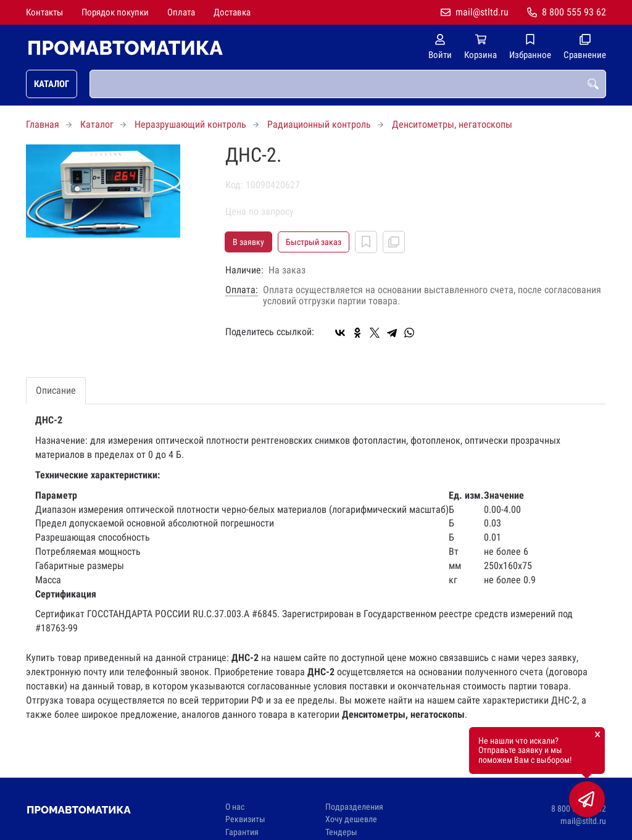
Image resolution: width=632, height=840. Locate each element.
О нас (235, 807)
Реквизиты (245, 819)
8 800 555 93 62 (574, 12)
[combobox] (348, 84)
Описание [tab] (56, 390)
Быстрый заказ (314, 242)
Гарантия (242, 832)
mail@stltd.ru (482, 12)
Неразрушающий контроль (190, 124)
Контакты (44, 12)
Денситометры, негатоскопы (452, 124)
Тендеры (341, 832)
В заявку (248, 242)
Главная (43, 124)
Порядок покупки (115, 12)
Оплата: (242, 290)
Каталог (52, 84)
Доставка (232, 12)
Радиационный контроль (319, 124)
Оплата (181, 12)
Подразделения (354, 807)
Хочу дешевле (351, 819)
